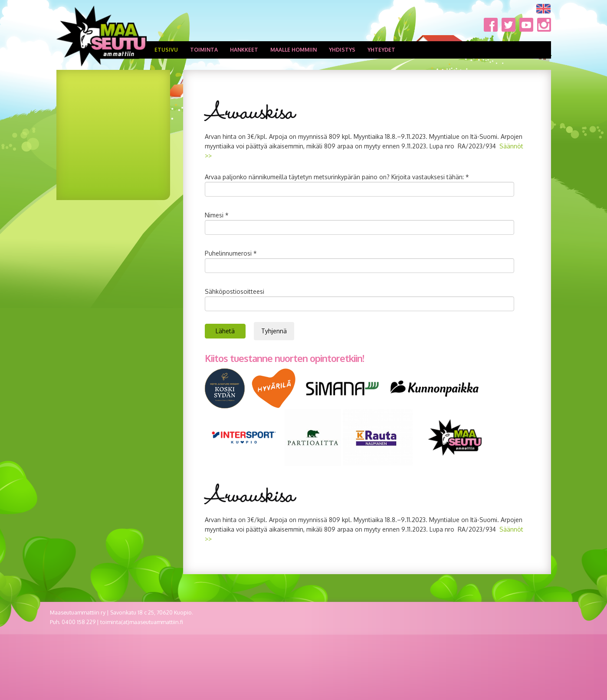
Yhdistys (342, 50)
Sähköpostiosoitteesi (235, 291)
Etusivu (166, 50)
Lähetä (225, 331)
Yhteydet (381, 50)
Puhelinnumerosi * (231, 253)
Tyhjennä (274, 331)
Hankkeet (244, 50)
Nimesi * (217, 215)
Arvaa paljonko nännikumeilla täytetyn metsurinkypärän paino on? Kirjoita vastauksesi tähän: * (337, 177)
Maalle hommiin (294, 50)
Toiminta (204, 50)
